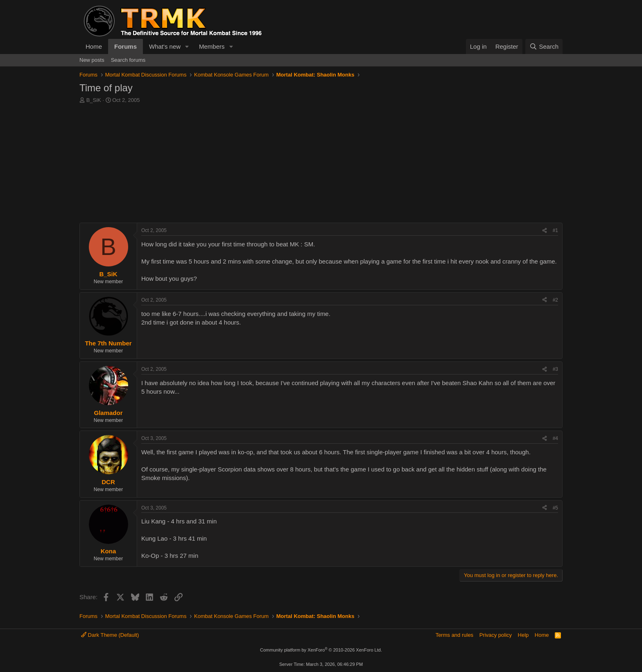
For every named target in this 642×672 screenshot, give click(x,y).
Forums (125, 46)
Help (523, 635)
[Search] (544, 46)
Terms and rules (454, 635)
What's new (165, 46)
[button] (187, 46)
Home (94, 46)
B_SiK (94, 100)
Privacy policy (496, 635)
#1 (555, 230)
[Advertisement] (321, 165)
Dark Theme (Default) (110, 635)
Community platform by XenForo (321, 650)
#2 (555, 300)
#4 (555, 438)
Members (212, 46)
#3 (555, 369)
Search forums (128, 60)
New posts (92, 60)
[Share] (545, 231)
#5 (555, 508)
